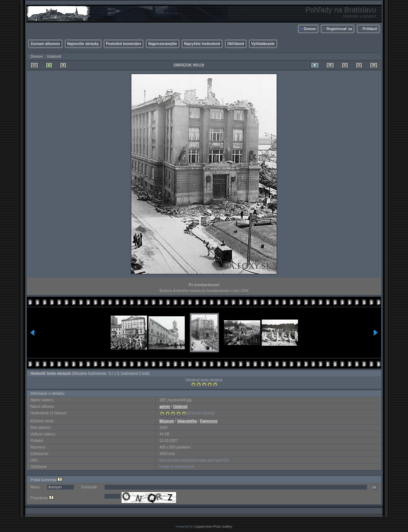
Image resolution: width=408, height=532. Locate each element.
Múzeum (167, 421)
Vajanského (187, 421)
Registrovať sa (339, 29)
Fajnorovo (209, 421)
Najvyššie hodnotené (202, 44)
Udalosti (54, 56)
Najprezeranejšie (163, 44)
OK (374, 487)
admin (165, 407)
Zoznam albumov (45, 44)
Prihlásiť (370, 29)
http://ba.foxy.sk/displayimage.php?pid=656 (194, 460)
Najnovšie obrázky (83, 44)
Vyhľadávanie (263, 44)
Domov (310, 29)
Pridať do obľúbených (177, 467)
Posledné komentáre (124, 44)
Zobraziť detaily (201, 413)
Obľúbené (236, 44)
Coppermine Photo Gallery (213, 527)
